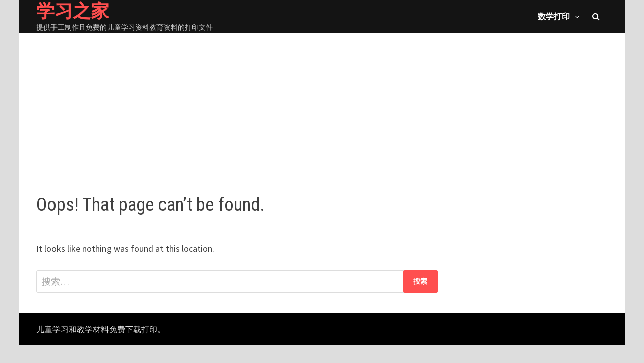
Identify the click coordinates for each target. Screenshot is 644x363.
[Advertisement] (322, 103)
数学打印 (554, 16)
